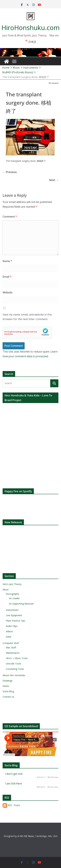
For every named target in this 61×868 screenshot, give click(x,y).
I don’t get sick (14, 774)
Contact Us (8, 697)
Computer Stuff (11, 643)
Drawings (8, 681)
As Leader (14, 598)
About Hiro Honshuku (14, 675)
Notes (6, 686)
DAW (9, 637)
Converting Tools (15, 669)
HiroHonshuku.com (31, 28)
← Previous (10, 172)
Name (7, 261)
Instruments (12, 610)
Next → (54, 180)
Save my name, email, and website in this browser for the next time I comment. (27, 317)
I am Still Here (14, 784)
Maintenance (13, 653)
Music (6, 589)
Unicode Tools (14, 664)
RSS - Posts (11, 805)
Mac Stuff (11, 647)
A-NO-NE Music (26, 836)
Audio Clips (12, 626)
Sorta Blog (8, 691)
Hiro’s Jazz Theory (12, 584)
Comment (10, 217)
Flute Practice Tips (16, 621)
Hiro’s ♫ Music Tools (17, 658)
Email (7, 277)
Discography (12, 594)
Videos (9, 631)
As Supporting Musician (21, 604)
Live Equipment (14, 615)
